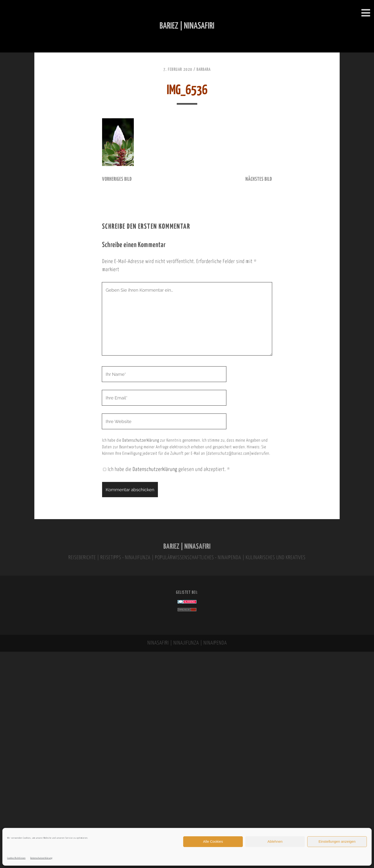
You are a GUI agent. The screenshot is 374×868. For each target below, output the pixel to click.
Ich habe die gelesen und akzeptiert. (166, 470)
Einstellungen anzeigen (337, 841)
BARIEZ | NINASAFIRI (187, 547)
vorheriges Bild (117, 179)
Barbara (204, 70)
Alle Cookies (213, 841)
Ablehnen (275, 841)
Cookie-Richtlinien (16, 858)
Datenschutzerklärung (41, 858)
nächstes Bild (259, 179)
